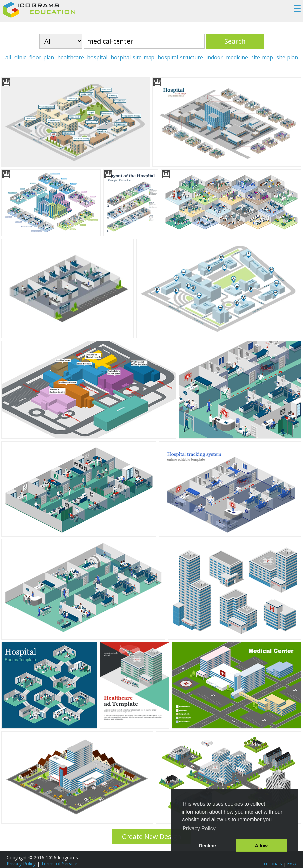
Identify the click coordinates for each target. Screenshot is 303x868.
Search (235, 41)
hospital (97, 57)
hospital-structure (180, 57)
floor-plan (42, 57)
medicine (237, 57)
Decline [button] (207, 846)
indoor (215, 57)
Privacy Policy (21, 864)
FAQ (292, 864)
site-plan (287, 57)
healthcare (71, 57)
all (8, 57)
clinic (20, 57)
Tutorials (272, 864)
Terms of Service (59, 864)
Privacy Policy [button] (199, 829)
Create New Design (152, 836)
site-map (262, 57)
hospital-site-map (133, 57)
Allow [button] (261, 846)
